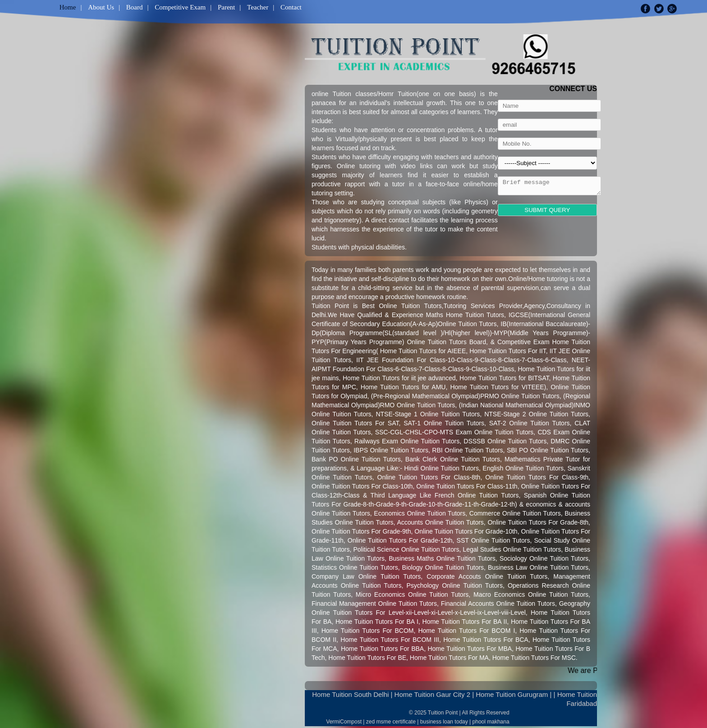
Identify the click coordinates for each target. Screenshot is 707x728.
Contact (291, 7)
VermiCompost (344, 722)
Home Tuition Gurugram (512, 694)
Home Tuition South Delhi (350, 694)
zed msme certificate (391, 722)
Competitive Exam (180, 7)
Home (68, 7)
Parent (226, 7)
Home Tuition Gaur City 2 (432, 694)
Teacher (258, 7)
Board (135, 7)
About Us (101, 7)
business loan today (444, 722)
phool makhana (491, 722)
